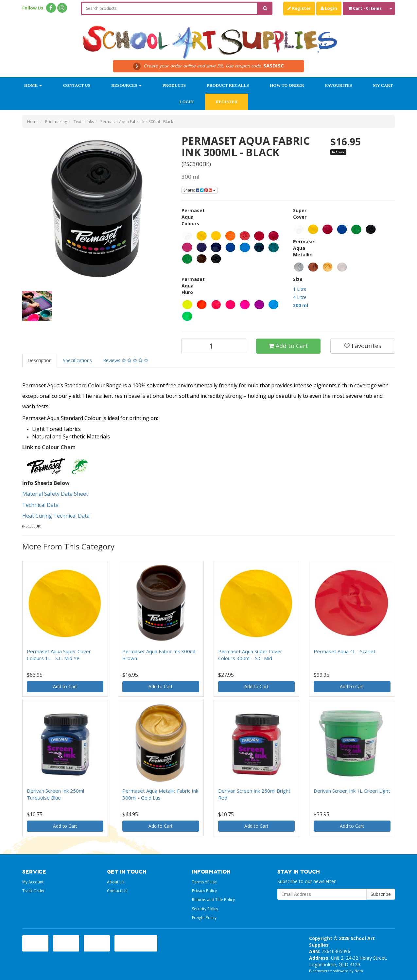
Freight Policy (204, 918)
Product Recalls (228, 85)
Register (299, 8)
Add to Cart (288, 346)
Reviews (126, 360)
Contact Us (77, 85)
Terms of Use (204, 882)
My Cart (383, 85)
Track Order (34, 891)
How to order (287, 85)
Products (174, 85)
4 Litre (300, 297)
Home (33, 85)
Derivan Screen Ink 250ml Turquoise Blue (55, 794)
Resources (126, 85)
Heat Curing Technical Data (57, 516)
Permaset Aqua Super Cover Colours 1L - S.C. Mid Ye (59, 655)
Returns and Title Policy (213, 900)
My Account (33, 882)
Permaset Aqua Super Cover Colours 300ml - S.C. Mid (250, 655)
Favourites (339, 85)
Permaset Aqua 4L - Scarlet (345, 651)
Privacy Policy (204, 891)
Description (40, 360)
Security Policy (205, 909)
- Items (365, 8)
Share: (200, 190)
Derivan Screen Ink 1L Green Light (352, 791)
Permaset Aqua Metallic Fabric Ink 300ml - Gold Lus (160, 794)
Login (329, 8)
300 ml (301, 305)
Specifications (77, 360)
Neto (359, 971)
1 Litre (300, 289)
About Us (116, 882)
